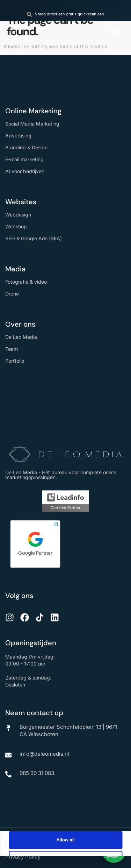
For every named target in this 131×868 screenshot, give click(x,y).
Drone (12, 294)
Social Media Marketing (32, 124)
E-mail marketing (24, 159)
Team (12, 349)
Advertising (18, 136)
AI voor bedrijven (25, 171)
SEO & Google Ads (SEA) (34, 238)
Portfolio (15, 361)
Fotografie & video (26, 282)
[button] (115, 31)
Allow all (65, 840)
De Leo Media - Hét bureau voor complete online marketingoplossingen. (61, 475)
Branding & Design (26, 147)
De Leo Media (21, 337)
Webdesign (18, 215)
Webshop (16, 226)
